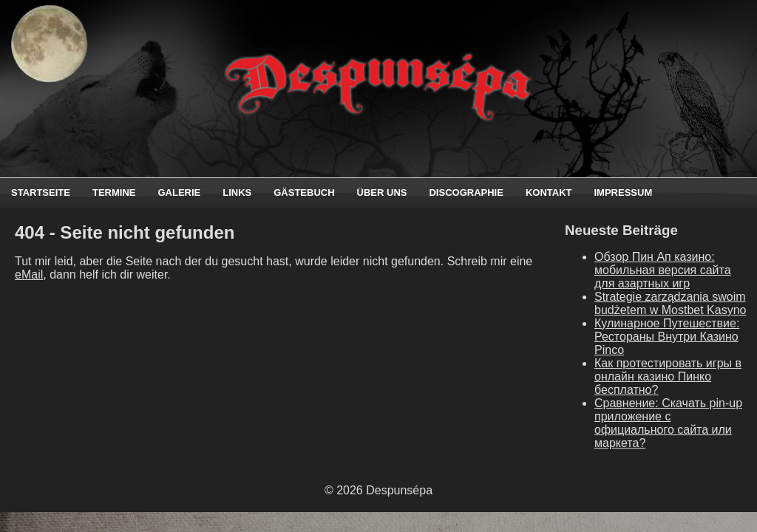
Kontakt (549, 192)
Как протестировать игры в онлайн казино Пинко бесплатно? (668, 376)
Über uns (382, 192)
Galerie (179, 192)
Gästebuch (304, 192)
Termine (114, 192)
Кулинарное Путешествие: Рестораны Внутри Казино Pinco (667, 337)
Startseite (41, 192)
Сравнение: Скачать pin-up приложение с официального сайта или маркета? (668, 423)
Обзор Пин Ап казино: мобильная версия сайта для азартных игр (663, 270)
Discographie (466, 192)
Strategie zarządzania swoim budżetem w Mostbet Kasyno (670, 303)
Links (237, 192)
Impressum (623, 192)
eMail (29, 274)
